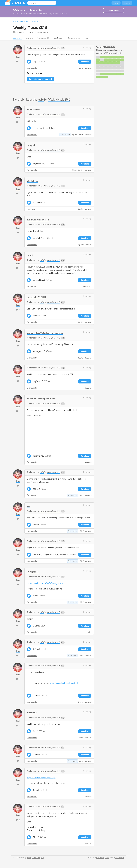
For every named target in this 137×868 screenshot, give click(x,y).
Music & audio (25, 22)
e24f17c (107, 858)
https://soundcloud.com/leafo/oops (41, 778)
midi (82, 68)
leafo (42, 48)
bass (75, 170)
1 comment (31, 209)
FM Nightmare (34, 572)
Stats (93, 38)
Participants (45, 38)
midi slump (32, 713)
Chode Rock (33, 181)
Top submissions (80, 38)
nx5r (82, 135)
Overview (31, 38)
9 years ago (87, 109)
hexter (81, 702)
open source (100, 858)
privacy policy (36, 858)
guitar (75, 135)
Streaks (16, 22)
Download (85, 62)
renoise (89, 68)
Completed (34, 22)
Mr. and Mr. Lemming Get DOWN (43, 399)
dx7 (82, 496)
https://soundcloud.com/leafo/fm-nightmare (45, 583)
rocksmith (88, 287)
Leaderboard (63, 38)
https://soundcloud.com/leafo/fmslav (65, 683)
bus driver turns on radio (39, 220)
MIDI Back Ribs (34, 110)
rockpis (31, 255)
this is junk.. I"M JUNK (37, 297)
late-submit (66, 135)
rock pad (31, 145)
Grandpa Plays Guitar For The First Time (47, 333)
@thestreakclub (119, 858)
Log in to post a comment (41, 79)
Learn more (113, 10)
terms (29, 858)
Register (127, 3)
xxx (29, 506)
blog (43, 858)
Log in (116, 3)
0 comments (32, 68)
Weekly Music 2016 (30, 27)
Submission (18, 38)
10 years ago (87, 48)
